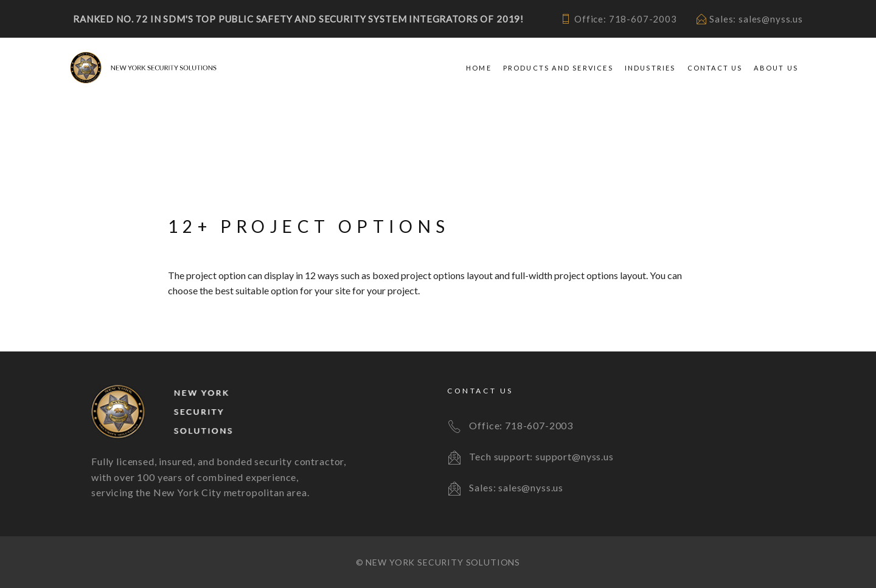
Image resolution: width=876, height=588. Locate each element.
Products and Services (558, 68)
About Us (776, 68)
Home (479, 68)
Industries (650, 68)
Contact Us (715, 68)
